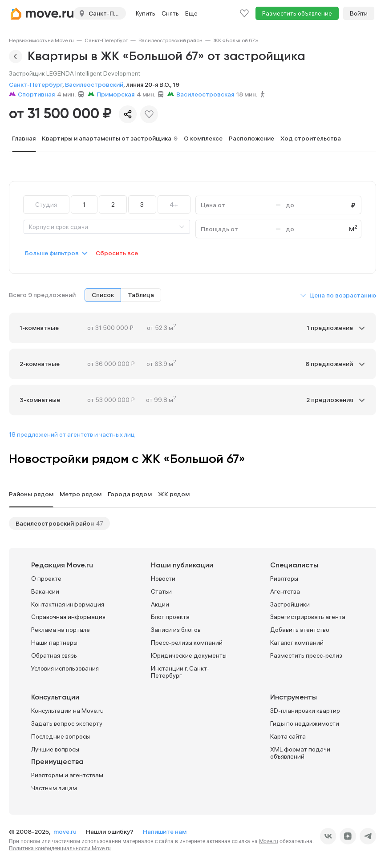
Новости (163, 579)
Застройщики (290, 604)
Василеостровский (94, 84)
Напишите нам (165, 832)
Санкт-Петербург (106, 40)
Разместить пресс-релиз (306, 655)
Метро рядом (81, 494)
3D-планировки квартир (305, 711)
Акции (160, 604)
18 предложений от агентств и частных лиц (72, 434)
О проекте (46, 579)
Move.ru (269, 841)
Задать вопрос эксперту (67, 723)
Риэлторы (284, 579)
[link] (41, 40)
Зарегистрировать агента (308, 617)
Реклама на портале (61, 630)
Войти (359, 13)
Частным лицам (54, 788)
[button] (338, 295)
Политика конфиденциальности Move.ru (60, 848)
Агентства (285, 591)
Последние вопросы (61, 736)
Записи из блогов (176, 630)
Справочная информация (68, 617)
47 (100, 523)
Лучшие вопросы (55, 749)
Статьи (161, 591)
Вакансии (45, 591)
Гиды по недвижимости (305, 723)
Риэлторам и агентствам (67, 775)
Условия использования (65, 668)
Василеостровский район (170, 40)
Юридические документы (189, 655)
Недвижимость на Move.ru (41, 40)
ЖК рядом (174, 494)
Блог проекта (170, 617)
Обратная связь (54, 655)
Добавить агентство (300, 630)
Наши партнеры (54, 643)
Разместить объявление (297, 13)
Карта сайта (288, 736)
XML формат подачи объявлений (300, 753)
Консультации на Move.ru (67, 711)
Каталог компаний (297, 643)
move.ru (66, 832)
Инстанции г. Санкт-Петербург (180, 672)
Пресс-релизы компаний (187, 643)
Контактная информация (68, 604)
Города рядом (130, 494)
